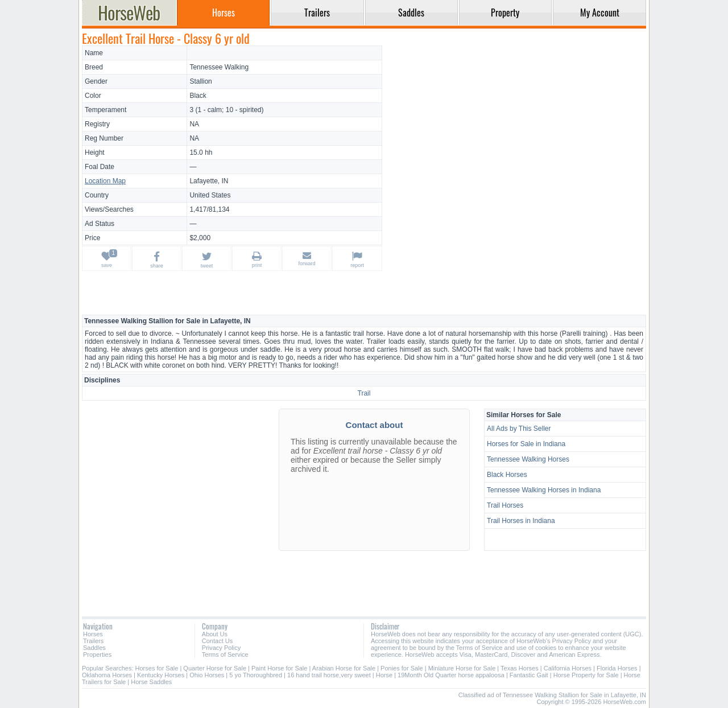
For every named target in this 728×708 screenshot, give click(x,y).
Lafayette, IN (209, 181)
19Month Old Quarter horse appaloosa (452, 675)
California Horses (568, 668)
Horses (93, 634)
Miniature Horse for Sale (462, 668)
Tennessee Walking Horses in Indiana (544, 490)
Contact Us (217, 641)
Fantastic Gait (529, 675)
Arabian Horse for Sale (344, 668)
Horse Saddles (151, 682)
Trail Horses (505, 505)
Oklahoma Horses (107, 675)
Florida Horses (617, 668)
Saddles (94, 648)
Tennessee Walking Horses (528, 459)
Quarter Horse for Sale (215, 668)
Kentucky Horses (161, 675)
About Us (215, 634)
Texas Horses (520, 668)
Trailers (93, 641)
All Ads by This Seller (519, 429)
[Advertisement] (516, 125)
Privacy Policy (221, 648)
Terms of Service (225, 655)
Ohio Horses (207, 675)
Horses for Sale (157, 668)
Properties (97, 655)
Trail (364, 393)
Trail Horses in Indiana (521, 521)
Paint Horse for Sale (279, 668)
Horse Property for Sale (586, 675)
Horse (384, 675)
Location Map (105, 181)
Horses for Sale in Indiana (526, 444)
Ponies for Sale (402, 668)
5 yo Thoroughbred (256, 675)
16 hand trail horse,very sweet (329, 675)
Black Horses (507, 475)
